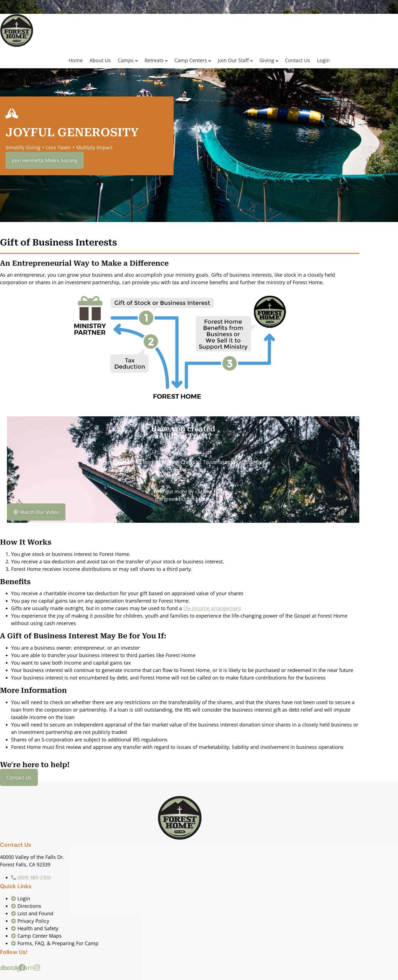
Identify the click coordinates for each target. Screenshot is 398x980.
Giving (267, 60)
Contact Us (298, 60)
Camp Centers (191, 60)
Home (76, 60)
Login (323, 60)
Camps (126, 60)
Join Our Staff (233, 60)
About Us (100, 60)
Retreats (154, 60)
